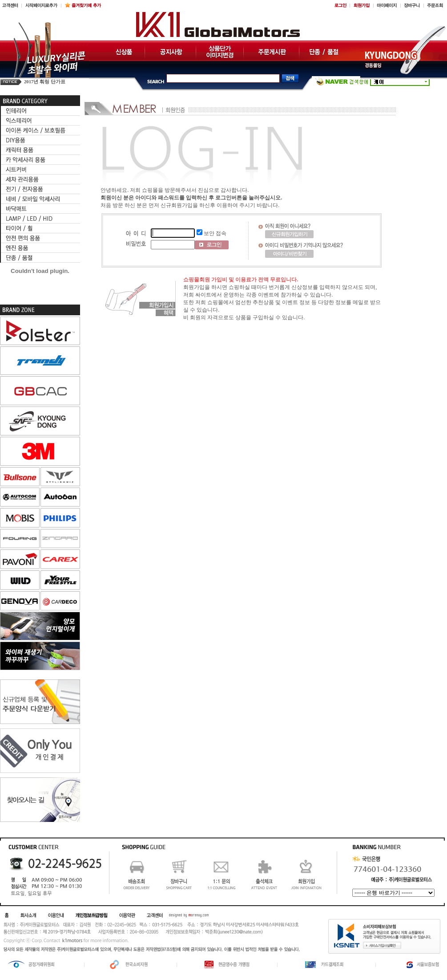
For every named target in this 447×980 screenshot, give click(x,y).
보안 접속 (215, 233)
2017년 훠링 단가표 (45, 82)
